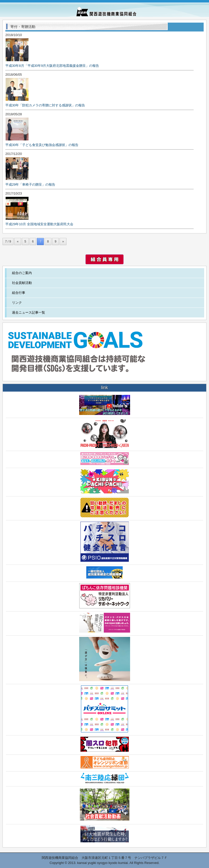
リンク (17, 303)
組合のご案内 (22, 273)
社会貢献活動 (22, 283)
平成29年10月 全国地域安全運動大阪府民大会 (39, 224)
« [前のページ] (18, 242)
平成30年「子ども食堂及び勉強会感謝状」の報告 (42, 145)
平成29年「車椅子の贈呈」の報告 (30, 184)
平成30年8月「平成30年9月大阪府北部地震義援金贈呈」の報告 (52, 66)
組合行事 (19, 293)
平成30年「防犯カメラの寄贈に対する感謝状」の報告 (45, 105)
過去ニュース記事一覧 (29, 312)
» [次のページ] (63, 242)
